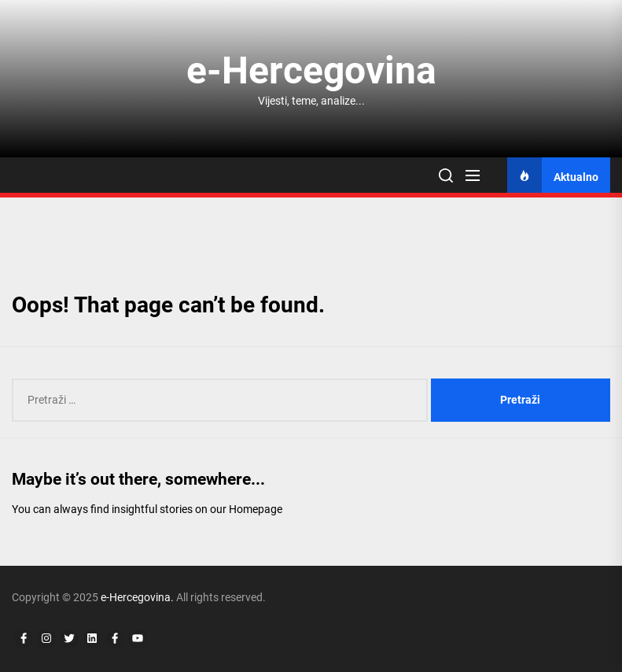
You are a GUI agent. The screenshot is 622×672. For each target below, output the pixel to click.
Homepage (256, 509)
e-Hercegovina (311, 70)
